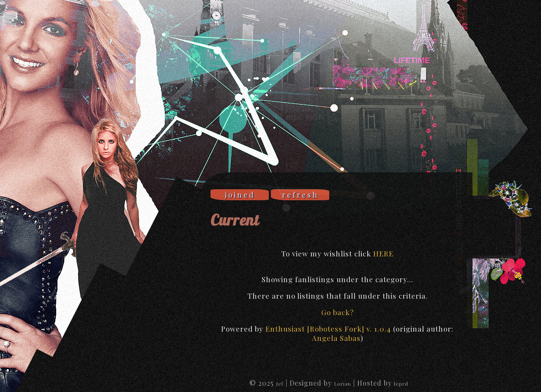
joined (240, 195)
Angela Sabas (336, 338)
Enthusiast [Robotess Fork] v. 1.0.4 (328, 329)
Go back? (337, 312)
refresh (300, 195)
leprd (401, 384)
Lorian (343, 384)
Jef (280, 384)
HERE (383, 253)
